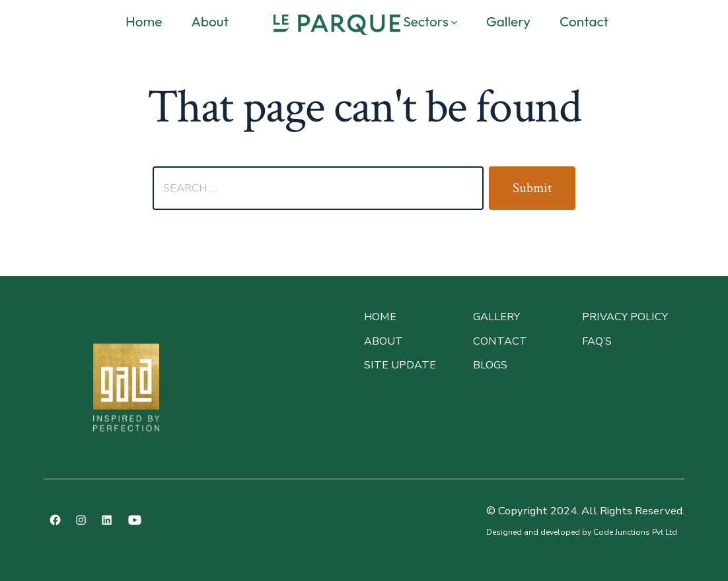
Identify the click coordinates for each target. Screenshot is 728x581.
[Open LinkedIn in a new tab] (107, 520)
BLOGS (490, 365)
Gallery (508, 21)
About (210, 21)
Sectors (430, 21)
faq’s (597, 341)
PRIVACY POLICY (625, 317)
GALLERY (496, 317)
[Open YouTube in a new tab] (135, 520)
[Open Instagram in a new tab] (81, 520)
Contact (584, 21)
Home (144, 21)
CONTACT (500, 341)
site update (400, 365)
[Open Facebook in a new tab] (55, 520)
